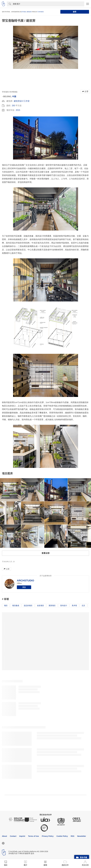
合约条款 (24, 12)
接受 (75, 12)
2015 (18, 110)
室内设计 (64, 606)
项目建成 (16, 606)
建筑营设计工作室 (22, 101)
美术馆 (74, 606)
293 (13, 106)
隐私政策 (29, 12)
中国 (14, 97)
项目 (6, 606)
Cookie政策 (40, 12)
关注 (24, 587)
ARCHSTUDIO (25, 580)
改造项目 (41, 606)
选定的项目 (28, 606)
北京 (83, 606)
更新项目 (52, 606)
